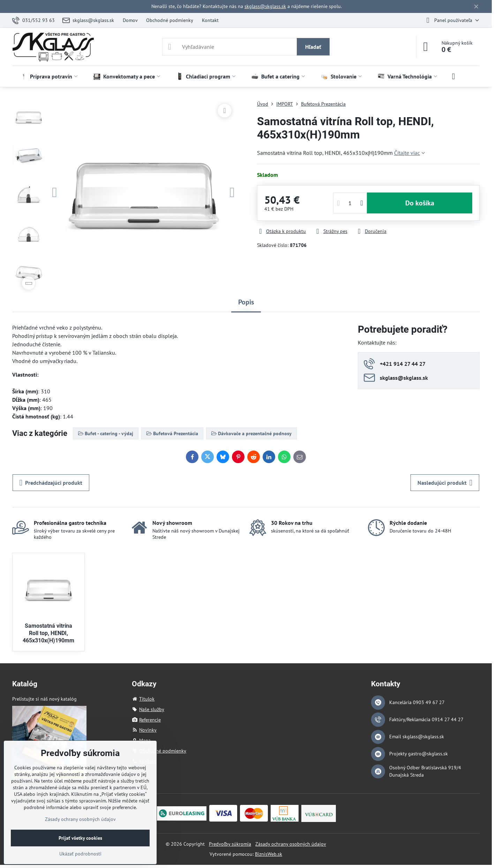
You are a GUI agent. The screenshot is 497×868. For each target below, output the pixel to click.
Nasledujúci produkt (445, 483)
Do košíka (420, 203)
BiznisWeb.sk (269, 854)
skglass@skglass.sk (265, 6)
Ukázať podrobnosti (80, 854)
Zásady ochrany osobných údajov (291, 844)
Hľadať (313, 47)
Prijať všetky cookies (80, 838)
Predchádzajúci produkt (51, 483)
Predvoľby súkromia (230, 844)
